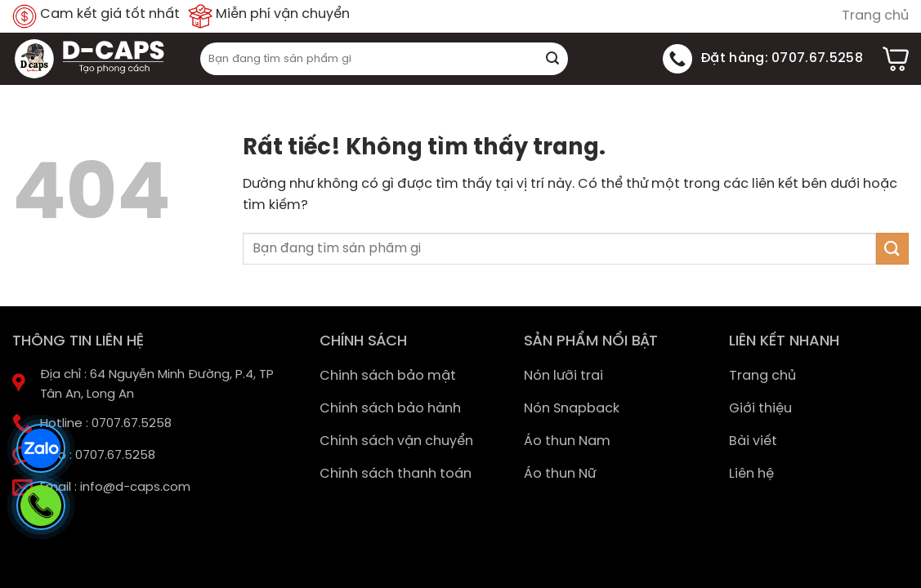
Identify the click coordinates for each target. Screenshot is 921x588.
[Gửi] (553, 59)
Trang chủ (875, 16)
